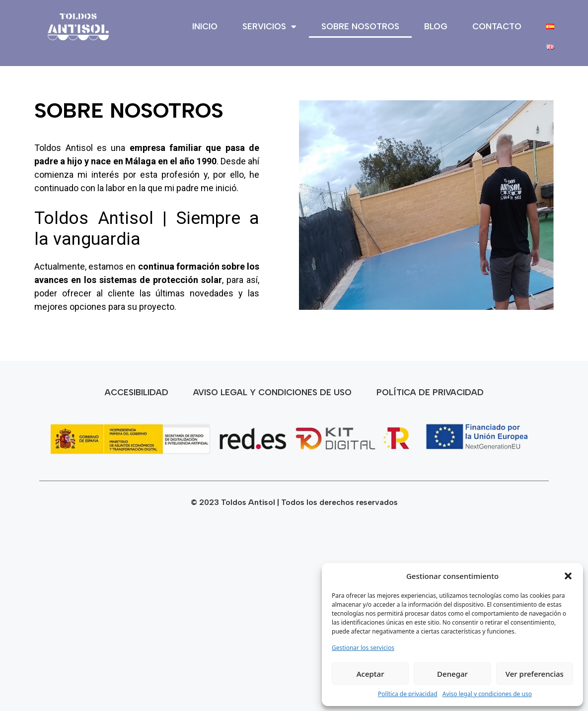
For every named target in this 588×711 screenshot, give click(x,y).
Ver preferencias (535, 674)
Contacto (497, 26)
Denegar (452, 674)
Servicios (269, 27)
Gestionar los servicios (363, 648)
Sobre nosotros (360, 26)
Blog (436, 26)
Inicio (205, 26)
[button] (568, 576)
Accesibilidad (137, 392)
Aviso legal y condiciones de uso (487, 694)
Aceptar (370, 674)
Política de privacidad (408, 694)
